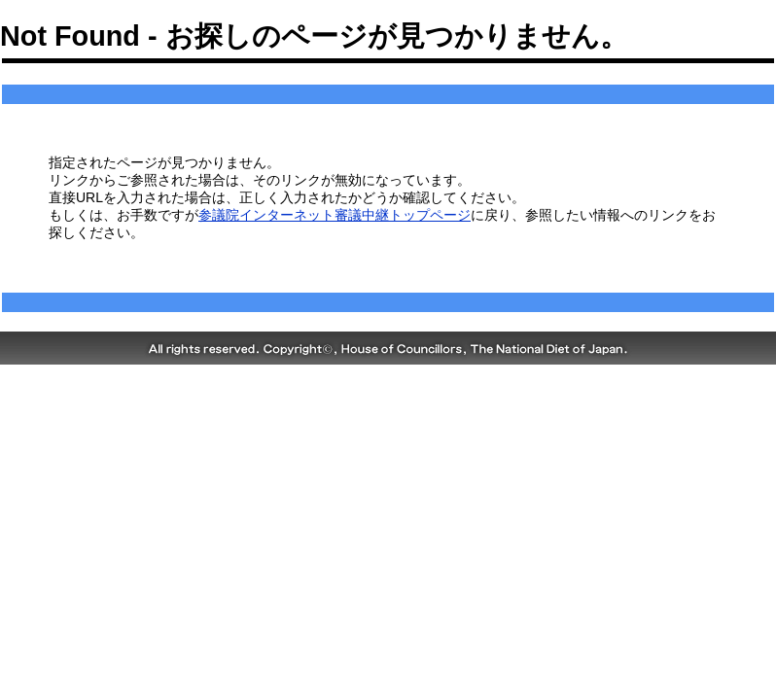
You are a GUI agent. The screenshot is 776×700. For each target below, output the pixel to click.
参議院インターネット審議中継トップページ (335, 215)
